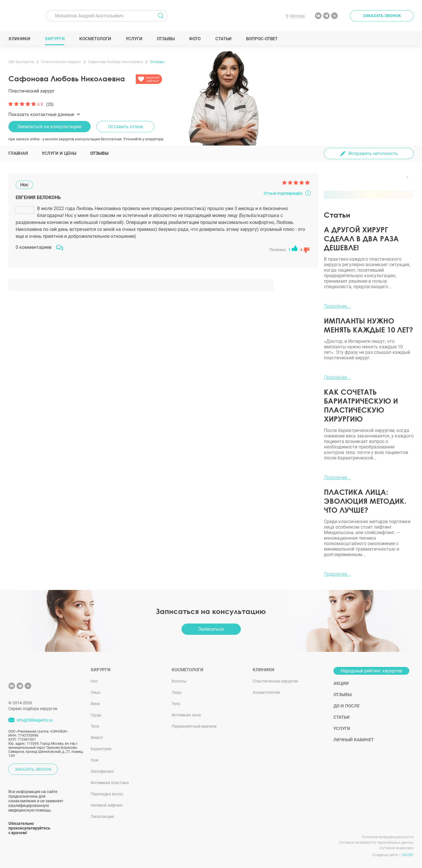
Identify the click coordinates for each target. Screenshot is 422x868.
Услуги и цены (59, 153)
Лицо (96, 692)
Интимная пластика (110, 783)
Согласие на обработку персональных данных (376, 843)
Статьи (223, 39)
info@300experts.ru (35, 720)
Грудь (96, 715)
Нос (94, 681)
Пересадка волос (107, 794)
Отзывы (166, 39)
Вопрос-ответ (262, 39)
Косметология (266, 692)
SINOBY (408, 855)
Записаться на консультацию (49, 127)
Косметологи (95, 39)
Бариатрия (101, 749)
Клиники (19, 39)
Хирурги (55, 39)
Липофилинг (102, 771)
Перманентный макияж (194, 726)
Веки (95, 704)
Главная (18, 153)
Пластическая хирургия (275, 681)
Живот (97, 738)
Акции (341, 683)
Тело (95, 726)
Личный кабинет (354, 740)
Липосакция (102, 816)
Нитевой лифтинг (107, 805)
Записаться (211, 629)
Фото (195, 39)
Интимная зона (186, 715)
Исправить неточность (373, 153)
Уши (95, 760)
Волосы (179, 681)
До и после (346, 706)
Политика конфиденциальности (388, 837)
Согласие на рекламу (397, 848)
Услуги (134, 39)
